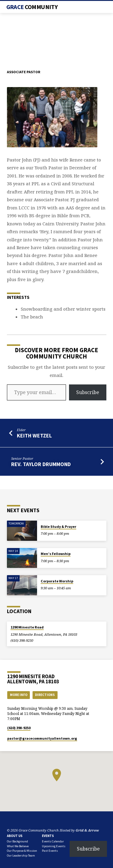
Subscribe (88, 392)
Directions (45, 695)
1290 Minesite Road (27, 627)
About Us (15, 836)
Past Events (50, 851)
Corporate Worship (57, 581)
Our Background (17, 841)
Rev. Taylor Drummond (41, 464)
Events (48, 836)
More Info (19, 695)
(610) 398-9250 (22, 640)
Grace (32, 7)
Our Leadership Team (21, 855)
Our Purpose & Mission (22, 851)
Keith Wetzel (34, 436)
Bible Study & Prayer (58, 526)
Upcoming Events (54, 846)
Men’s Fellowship (56, 554)
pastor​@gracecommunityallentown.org (42, 738)
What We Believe (18, 846)
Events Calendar (53, 841)
